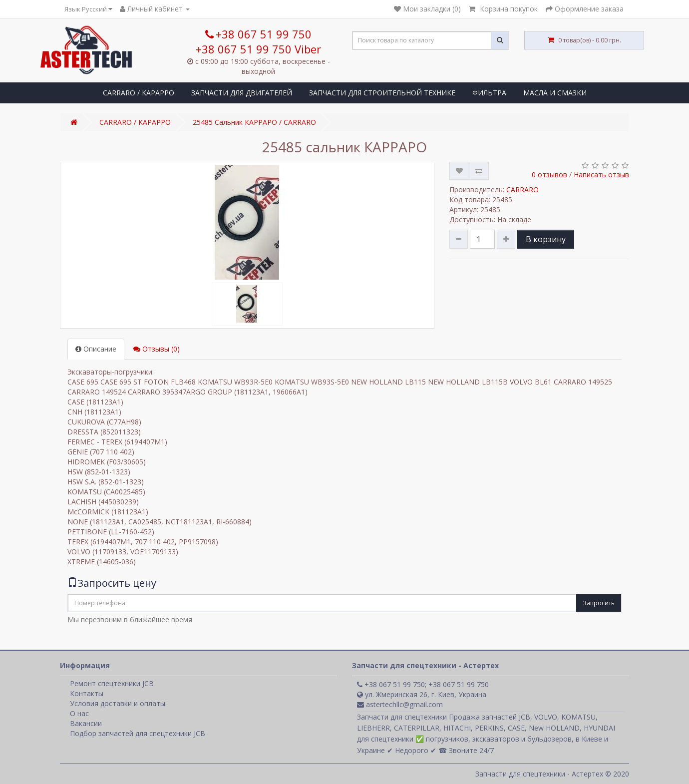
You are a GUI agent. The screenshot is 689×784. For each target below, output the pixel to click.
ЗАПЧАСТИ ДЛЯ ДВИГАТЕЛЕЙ (242, 93)
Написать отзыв (601, 175)
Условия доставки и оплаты (118, 703)
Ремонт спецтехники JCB (112, 683)
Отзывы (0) (157, 349)
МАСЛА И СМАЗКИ (555, 93)
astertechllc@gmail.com (400, 704)
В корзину (546, 239)
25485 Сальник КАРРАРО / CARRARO (254, 122)
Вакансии (86, 723)
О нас (79, 713)
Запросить (599, 603)
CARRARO (522, 190)
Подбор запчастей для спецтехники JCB (138, 733)
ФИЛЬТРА (489, 93)
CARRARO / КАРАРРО (139, 93)
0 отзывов (549, 175)
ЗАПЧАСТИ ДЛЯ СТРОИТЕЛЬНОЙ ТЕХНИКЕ (382, 93)
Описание (96, 349)
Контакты (87, 693)
